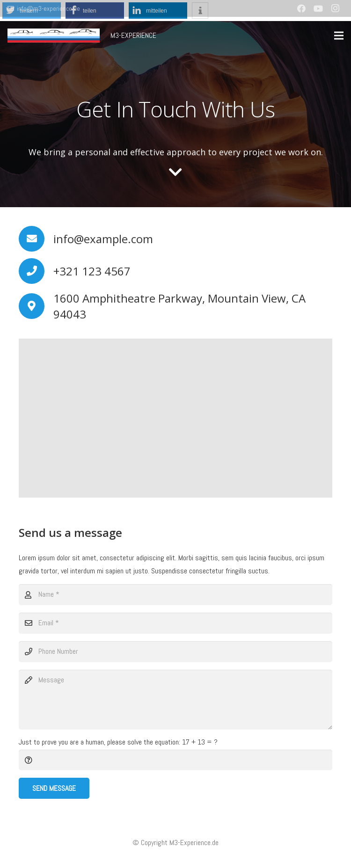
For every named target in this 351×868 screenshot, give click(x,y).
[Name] (175, 595)
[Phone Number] (175, 652)
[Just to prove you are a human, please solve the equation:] (175, 760)
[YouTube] (318, 8)
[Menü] (339, 36)
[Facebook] (301, 8)
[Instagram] (335, 8)
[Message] (175, 700)
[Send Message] (54, 788)
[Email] (175, 623)
